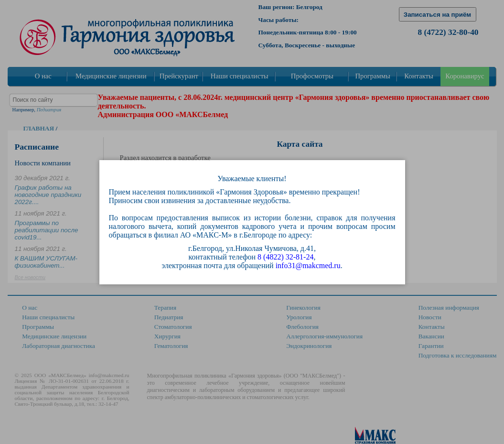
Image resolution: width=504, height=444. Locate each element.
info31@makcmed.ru (308, 265)
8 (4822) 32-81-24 (285, 257)
